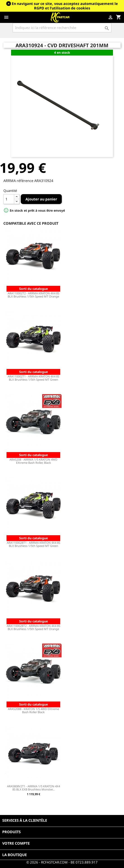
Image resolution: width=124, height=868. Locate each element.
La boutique (15, 855)
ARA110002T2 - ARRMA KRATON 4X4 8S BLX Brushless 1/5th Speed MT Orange (33, 295)
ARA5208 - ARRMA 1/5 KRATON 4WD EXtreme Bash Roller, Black (33, 461)
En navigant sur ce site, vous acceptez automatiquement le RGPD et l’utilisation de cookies (65, 6)
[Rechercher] (62, 28)
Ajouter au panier (41, 199)
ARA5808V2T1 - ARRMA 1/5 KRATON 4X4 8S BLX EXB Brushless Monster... (33, 788)
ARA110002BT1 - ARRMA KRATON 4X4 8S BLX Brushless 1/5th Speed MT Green (33, 544)
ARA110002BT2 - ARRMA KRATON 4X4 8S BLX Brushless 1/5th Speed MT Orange (33, 627)
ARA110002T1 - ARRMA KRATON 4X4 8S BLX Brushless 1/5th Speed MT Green (33, 378)
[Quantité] (9, 199)
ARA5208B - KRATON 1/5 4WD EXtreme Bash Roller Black (33, 710)
